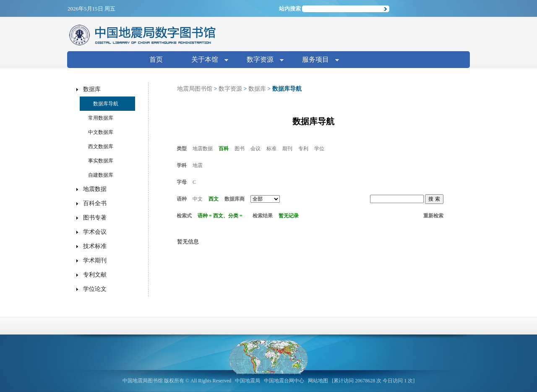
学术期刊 (95, 260)
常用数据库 (101, 118)
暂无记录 (289, 216)
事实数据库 (101, 161)
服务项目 (317, 60)
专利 (303, 149)
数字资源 (262, 60)
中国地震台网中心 (284, 381)
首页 (156, 59)
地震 (198, 165)
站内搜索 (290, 9)
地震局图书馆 (195, 89)
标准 (271, 149)
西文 (214, 199)
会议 (255, 149)
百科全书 (95, 203)
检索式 (184, 216)
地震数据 (203, 149)
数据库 (257, 89)
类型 (182, 149)
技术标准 (95, 246)
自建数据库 (101, 175)
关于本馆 (206, 60)
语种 (182, 199)
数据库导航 (106, 104)
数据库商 (235, 199)
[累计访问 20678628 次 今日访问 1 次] (373, 381)
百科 (224, 149)
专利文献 (95, 275)
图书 (240, 149)
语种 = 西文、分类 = (220, 216)
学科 (182, 165)
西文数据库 (101, 146)
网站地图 (318, 381)
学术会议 (95, 232)
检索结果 (263, 216)
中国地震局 (248, 381)
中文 (198, 199)
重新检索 (433, 216)
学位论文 (95, 289)
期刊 (287, 149)
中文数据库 (101, 132)
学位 (319, 149)
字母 (182, 182)
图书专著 (95, 218)
